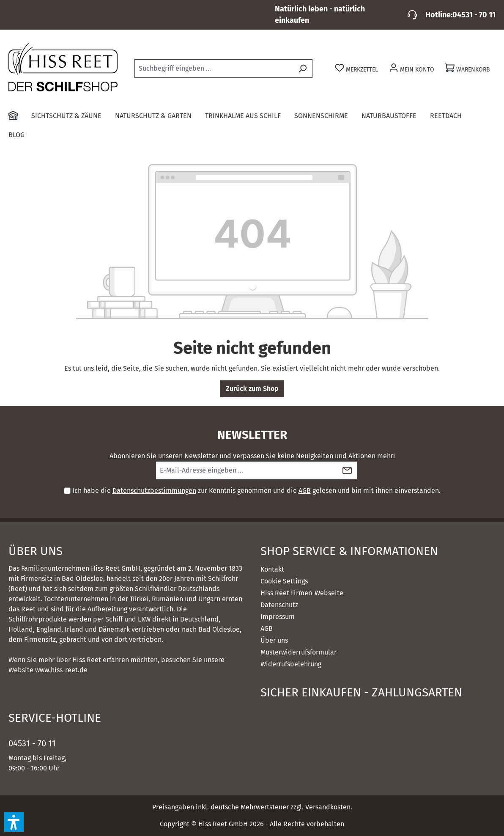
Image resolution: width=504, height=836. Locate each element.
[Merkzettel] (356, 69)
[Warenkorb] (468, 69)
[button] (14, 822)
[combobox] (214, 69)
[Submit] (347, 470)
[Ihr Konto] (412, 69)
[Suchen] (303, 69)
